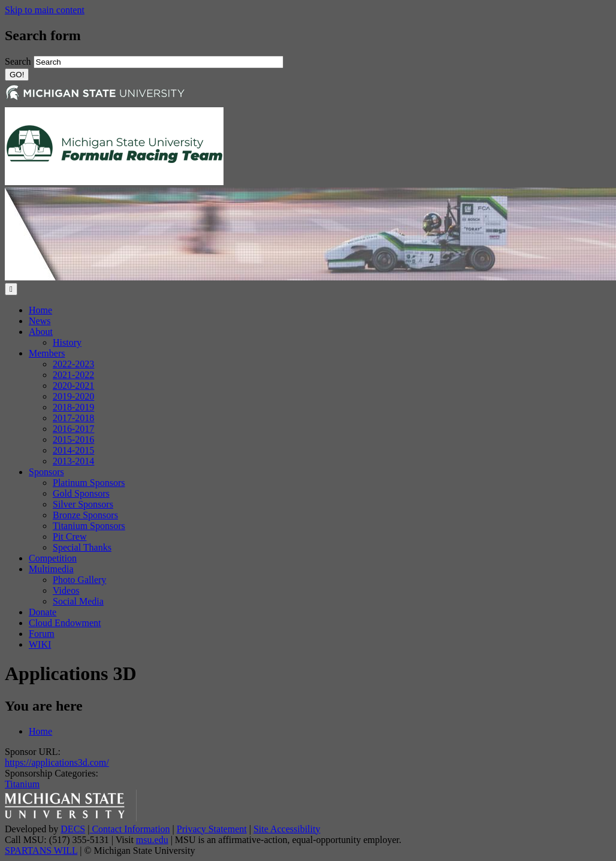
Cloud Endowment (65, 623)
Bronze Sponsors (85, 515)
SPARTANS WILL (41, 851)
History (67, 342)
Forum (42, 634)
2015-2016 (73, 439)
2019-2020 (73, 396)
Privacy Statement (212, 829)
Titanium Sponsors (89, 526)
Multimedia (51, 569)
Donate (43, 612)
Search (19, 61)
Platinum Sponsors (89, 483)
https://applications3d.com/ (57, 762)
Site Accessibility (287, 829)
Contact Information (129, 829)
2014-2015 (73, 450)
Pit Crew (70, 537)
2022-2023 (73, 364)
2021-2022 (73, 375)
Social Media (78, 601)
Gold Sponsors (81, 493)
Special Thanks (82, 547)
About (41, 332)
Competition (53, 558)
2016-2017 (73, 429)
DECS (73, 829)
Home (40, 310)
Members (47, 353)
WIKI (40, 644)
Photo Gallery (79, 580)
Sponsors (46, 472)
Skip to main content (45, 10)
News (40, 321)
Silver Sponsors (83, 504)
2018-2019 (73, 407)
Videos (66, 590)
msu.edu (152, 840)
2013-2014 (73, 461)
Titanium (22, 784)
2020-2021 (73, 386)
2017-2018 (73, 418)
